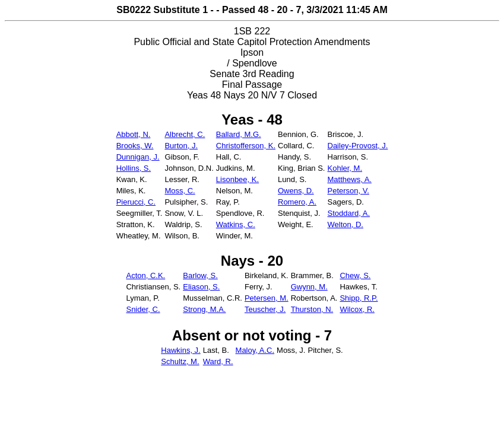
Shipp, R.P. (359, 298)
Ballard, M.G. (239, 134)
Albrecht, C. (185, 134)
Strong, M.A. (204, 309)
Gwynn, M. (309, 287)
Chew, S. (355, 275)
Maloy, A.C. (255, 350)
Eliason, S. (201, 287)
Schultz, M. (180, 361)
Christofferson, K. (246, 146)
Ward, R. (218, 361)
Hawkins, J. (180, 350)
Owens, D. (296, 191)
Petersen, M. (267, 298)
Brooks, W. (135, 146)
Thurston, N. (312, 309)
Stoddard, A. (349, 213)
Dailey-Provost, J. (358, 146)
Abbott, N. (134, 134)
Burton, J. (181, 146)
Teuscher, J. (265, 309)
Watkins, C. (236, 224)
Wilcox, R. (357, 309)
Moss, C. (180, 191)
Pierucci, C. (136, 202)
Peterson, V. (348, 191)
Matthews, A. (350, 179)
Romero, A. (297, 202)
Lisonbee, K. (237, 179)
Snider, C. (143, 309)
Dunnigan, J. (138, 157)
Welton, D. (345, 224)
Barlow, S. (200, 275)
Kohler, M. (345, 168)
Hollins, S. (134, 168)
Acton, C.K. (145, 275)
